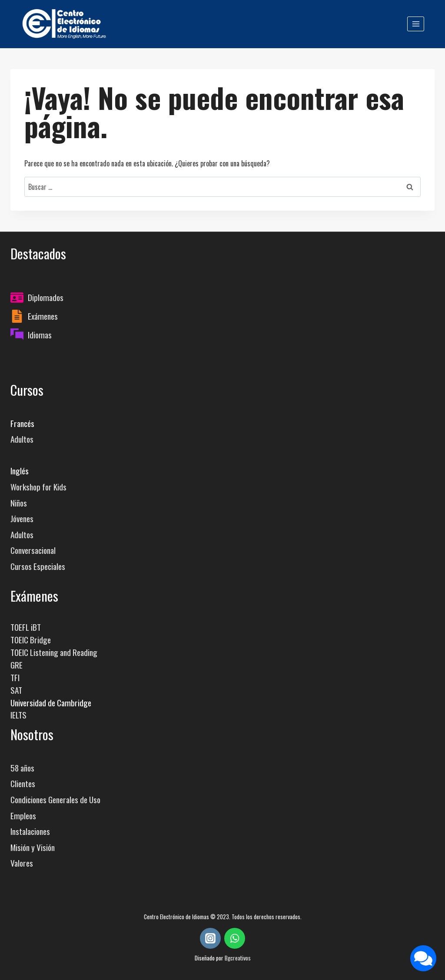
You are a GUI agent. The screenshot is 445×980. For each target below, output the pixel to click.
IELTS (18, 715)
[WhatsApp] (235, 938)
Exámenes (43, 316)
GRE (17, 665)
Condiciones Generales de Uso (55, 800)
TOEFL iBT (26, 627)
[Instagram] (210, 938)
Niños (19, 503)
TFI (15, 677)
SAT (16, 690)
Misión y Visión (33, 847)
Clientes (23, 783)
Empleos (23, 816)
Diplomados (46, 297)
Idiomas (40, 335)
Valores (22, 863)
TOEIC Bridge (31, 640)
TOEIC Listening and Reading (54, 652)
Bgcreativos (238, 958)
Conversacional (33, 550)
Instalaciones (30, 831)
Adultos (22, 439)
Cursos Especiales (38, 566)
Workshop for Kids (38, 487)
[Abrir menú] (416, 24)
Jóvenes (22, 518)
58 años (22, 768)
